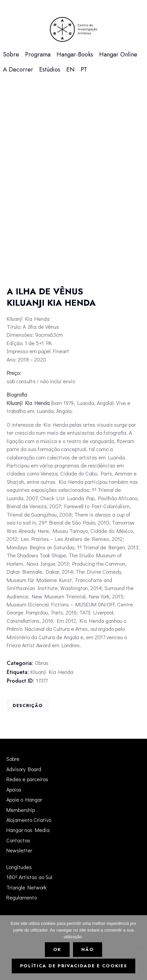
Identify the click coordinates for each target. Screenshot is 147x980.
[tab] (28, 705)
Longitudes (19, 867)
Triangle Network (26, 887)
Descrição (28, 706)
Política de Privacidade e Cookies (74, 966)
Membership (21, 810)
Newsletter (19, 850)
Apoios (14, 789)
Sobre (13, 759)
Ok (57, 949)
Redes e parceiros (27, 779)
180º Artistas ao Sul (29, 877)
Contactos (18, 840)
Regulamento (22, 897)
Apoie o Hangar (24, 799)
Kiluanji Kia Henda (52, 672)
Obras (42, 663)
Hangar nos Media (28, 830)
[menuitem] (70, 70)
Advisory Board (24, 769)
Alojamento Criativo (29, 820)
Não (88, 949)
